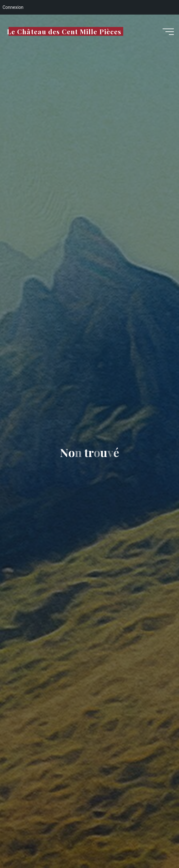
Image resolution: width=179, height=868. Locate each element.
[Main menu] (168, 32)
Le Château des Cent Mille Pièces (64, 31)
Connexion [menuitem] (13, 7)
